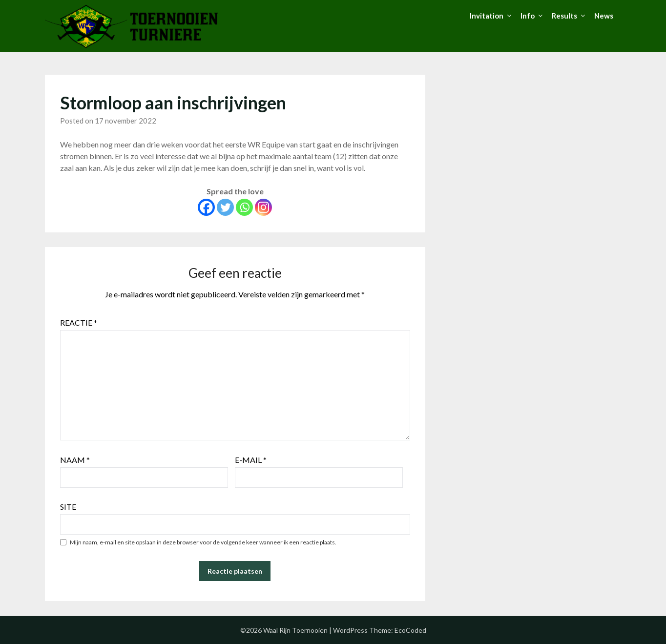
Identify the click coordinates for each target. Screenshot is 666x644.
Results (564, 16)
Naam (75, 460)
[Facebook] (206, 207)
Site (68, 507)
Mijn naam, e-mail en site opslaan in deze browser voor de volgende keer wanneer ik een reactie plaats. (203, 542)
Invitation (487, 16)
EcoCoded (410, 630)
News (604, 16)
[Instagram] (263, 207)
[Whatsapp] (244, 207)
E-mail (251, 460)
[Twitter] (225, 207)
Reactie (79, 322)
